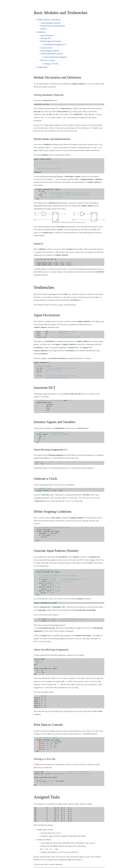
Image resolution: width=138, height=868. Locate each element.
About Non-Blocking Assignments (55, 57)
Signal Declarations (47, 35)
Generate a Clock (46, 48)
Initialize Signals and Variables (51, 41)
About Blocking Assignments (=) (55, 44)
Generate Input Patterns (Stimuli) (52, 54)
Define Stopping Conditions (50, 51)
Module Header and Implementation (53, 26)
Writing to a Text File (51, 64)
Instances (44, 29)
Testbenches (41, 32)
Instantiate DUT (46, 38)
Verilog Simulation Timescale (50, 23)
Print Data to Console (48, 60)
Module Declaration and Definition (49, 20)
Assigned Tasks (42, 67)
